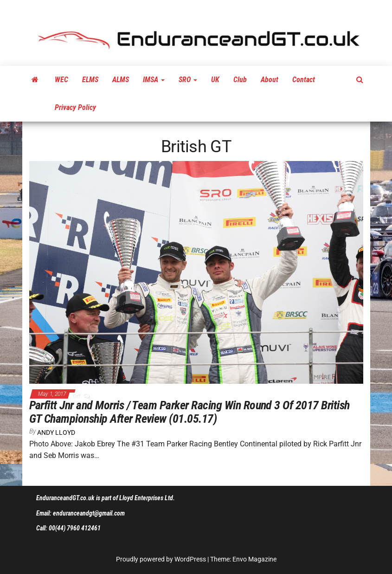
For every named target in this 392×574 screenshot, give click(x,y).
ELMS (90, 80)
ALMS (121, 80)
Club (240, 80)
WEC (61, 80)
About (270, 80)
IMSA (154, 80)
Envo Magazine (254, 559)
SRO (188, 80)
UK (215, 80)
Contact (304, 80)
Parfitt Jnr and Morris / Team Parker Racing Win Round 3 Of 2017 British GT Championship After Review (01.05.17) (190, 412)
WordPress (190, 559)
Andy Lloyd (56, 432)
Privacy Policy (75, 107)
